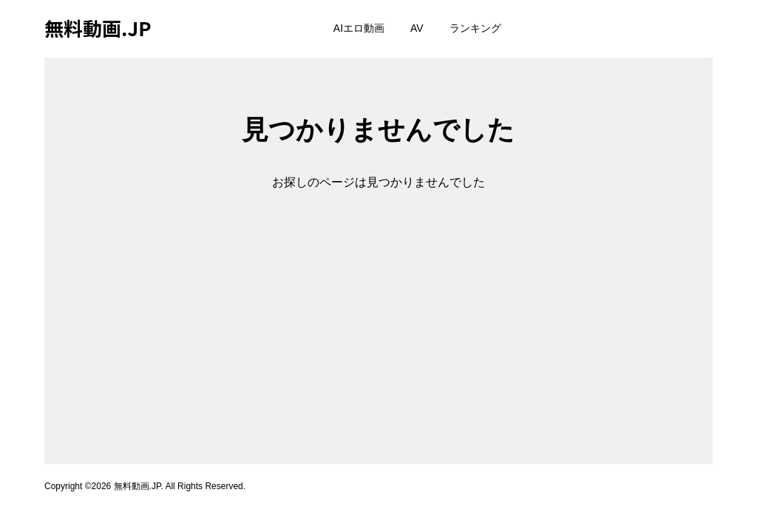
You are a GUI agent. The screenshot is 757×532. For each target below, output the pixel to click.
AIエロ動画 (359, 28)
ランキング (475, 28)
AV (417, 28)
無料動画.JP (98, 28)
